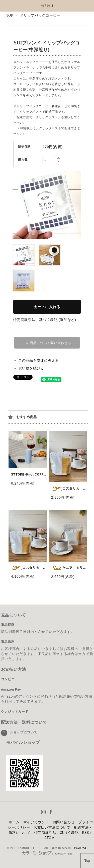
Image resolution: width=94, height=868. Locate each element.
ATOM (50, 838)
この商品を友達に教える (39, 360)
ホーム (14, 822)
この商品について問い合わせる (47, 343)
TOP (10, 15)
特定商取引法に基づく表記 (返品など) (45, 320)
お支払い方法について (52, 827)
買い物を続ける (31, 368)
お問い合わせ (64, 822)
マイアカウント (36, 822)
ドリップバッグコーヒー (40, 15)
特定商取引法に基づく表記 (56, 833)
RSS (85, 833)
